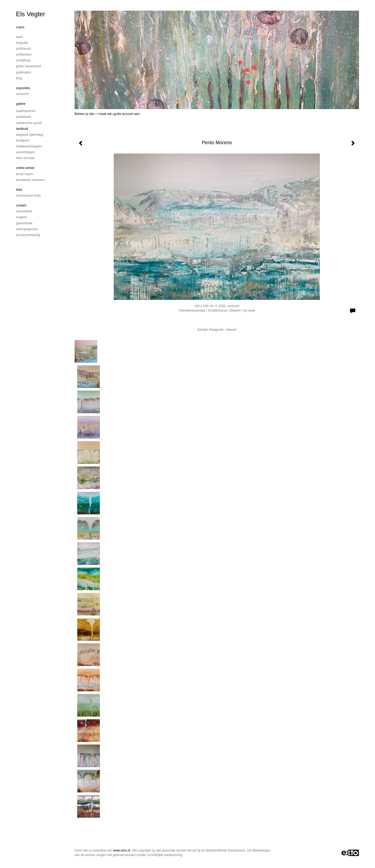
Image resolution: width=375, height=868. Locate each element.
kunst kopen (25, 174)
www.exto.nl (122, 850)
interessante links (28, 196)
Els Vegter (30, 14)
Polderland (23, 117)
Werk (19, 37)
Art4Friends (24, 49)
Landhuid (22, 129)
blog (19, 78)
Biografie (22, 43)
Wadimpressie (26, 111)
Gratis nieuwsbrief (28, 66)
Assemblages (25, 152)
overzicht (22, 94)
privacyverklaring (28, 235)
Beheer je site (84, 114)
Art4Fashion (24, 55)
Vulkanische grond (29, 123)
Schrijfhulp (23, 60)
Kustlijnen (23, 140)
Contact (21, 205)
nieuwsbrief (24, 211)
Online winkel (25, 168)
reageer (21, 217)
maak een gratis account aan (119, 114)
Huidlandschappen (29, 146)
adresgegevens (27, 229)
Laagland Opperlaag (30, 135)
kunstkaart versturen (30, 180)
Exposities (23, 88)
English (20, 27)
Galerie (21, 104)
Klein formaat (25, 158)
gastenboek (24, 223)
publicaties (24, 72)
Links (19, 190)
